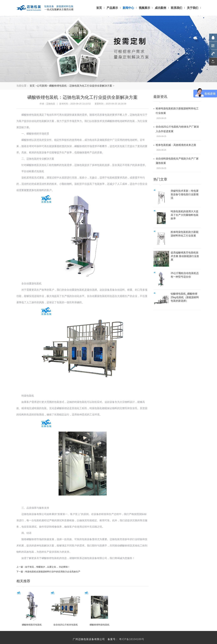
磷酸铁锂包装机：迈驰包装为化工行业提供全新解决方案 (81, 86)
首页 (99, 8)
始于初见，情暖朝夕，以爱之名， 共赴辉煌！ (48, 567)
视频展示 (144, 8)
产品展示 (112, 8)
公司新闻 (42, 86)
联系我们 (177, 8)
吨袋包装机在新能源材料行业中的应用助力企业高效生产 (53, 572)
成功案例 (160, 8)
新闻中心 (128, 8)
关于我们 (193, 8)
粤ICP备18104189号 (132, 639)
